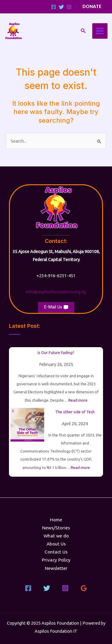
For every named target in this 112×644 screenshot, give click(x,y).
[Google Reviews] (84, 588)
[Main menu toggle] (100, 31)
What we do (56, 536)
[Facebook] (54, 7)
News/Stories (56, 528)
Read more (78, 400)
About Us (56, 544)
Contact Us (56, 552)
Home (56, 520)
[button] (92, 7)
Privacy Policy (56, 560)
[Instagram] (69, 7)
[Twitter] (61, 7)
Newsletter (56, 568)
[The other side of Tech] (27, 425)
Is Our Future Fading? (56, 353)
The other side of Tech (75, 412)
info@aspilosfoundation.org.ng (56, 292)
